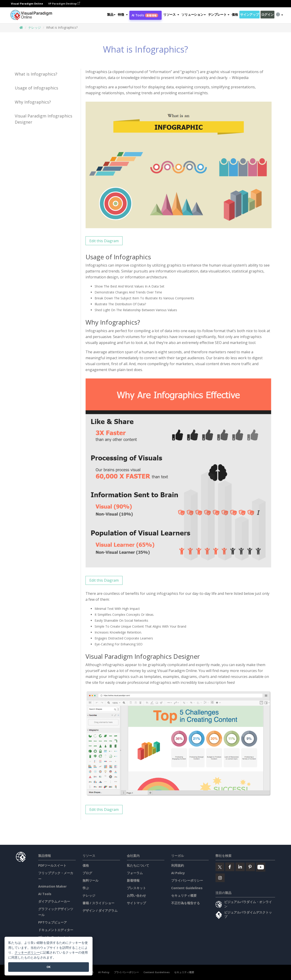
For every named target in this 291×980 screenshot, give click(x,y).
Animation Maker (52, 886)
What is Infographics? (36, 74)
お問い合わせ (136, 895)
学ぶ (86, 888)
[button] (123, 15)
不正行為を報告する (186, 903)
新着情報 (133, 880)
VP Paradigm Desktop (64, 4)
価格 (235, 14)
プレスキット (136, 888)
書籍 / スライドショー (98, 903)
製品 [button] (111, 14)
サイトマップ (136, 903)
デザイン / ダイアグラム (100, 910)
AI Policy (178, 873)
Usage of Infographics (36, 88)
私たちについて (138, 865)
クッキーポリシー (27, 953)
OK (49, 967)
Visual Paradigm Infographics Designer (44, 119)
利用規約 (178, 865)
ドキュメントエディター (56, 930)
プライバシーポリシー (187, 880)
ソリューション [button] (193, 14)
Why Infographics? (33, 102)
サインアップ (249, 14)
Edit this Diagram (104, 241)
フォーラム (135, 873)
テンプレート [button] (219, 14)
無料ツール (90, 880)
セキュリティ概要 (184, 895)
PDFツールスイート (52, 865)
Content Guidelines (187, 888)
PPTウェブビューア (53, 922)
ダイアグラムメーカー (54, 901)
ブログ (87, 873)
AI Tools (145, 15)
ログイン (267, 14)
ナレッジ (35, 27)
